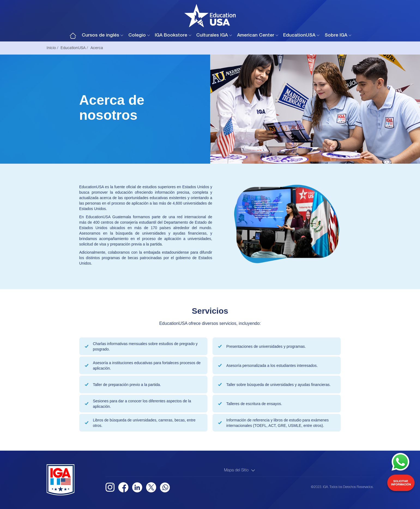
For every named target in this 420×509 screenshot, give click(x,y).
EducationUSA (299, 36)
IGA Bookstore (171, 36)
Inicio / (52, 48)
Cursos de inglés (100, 36)
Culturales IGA (212, 36)
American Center (256, 36)
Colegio (137, 36)
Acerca (97, 48)
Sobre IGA (336, 36)
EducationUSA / (74, 48)
